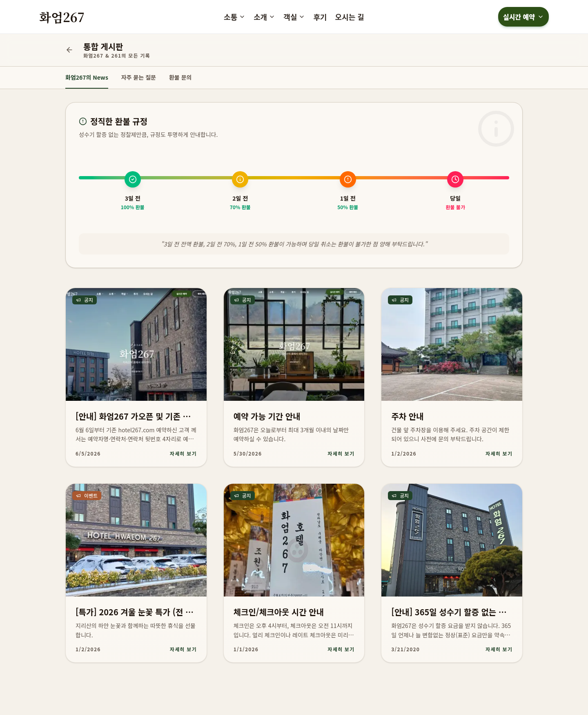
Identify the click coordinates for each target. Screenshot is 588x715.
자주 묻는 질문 (139, 77)
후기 (320, 17)
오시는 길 (350, 17)
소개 (264, 17)
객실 (294, 17)
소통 (235, 17)
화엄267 (62, 17)
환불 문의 (180, 77)
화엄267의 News (87, 77)
